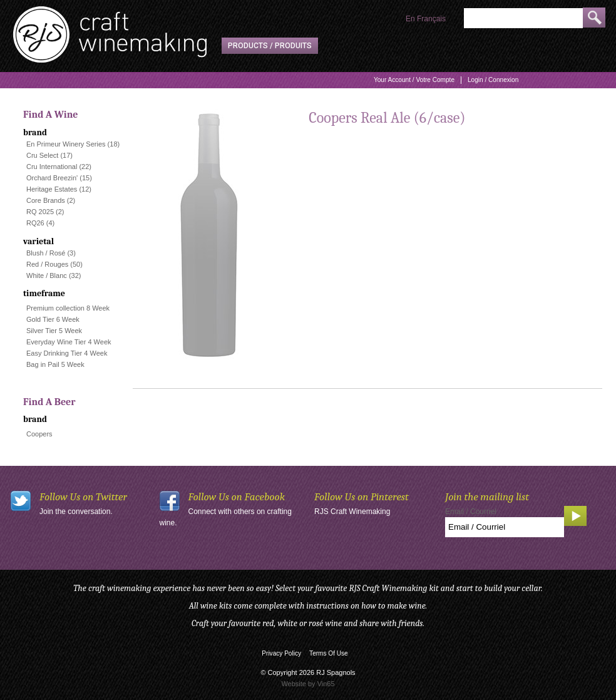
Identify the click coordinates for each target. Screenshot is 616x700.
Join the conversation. (76, 512)
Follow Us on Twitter (83, 497)
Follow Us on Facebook (237, 497)
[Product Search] (523, 18)
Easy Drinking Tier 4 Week (67, 353)
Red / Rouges (47, 264)
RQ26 (35, 223)
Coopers (39, 434)
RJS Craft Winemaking (352, 512)
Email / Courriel (471, 512)
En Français (426, 19)
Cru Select (42, 155)
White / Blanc (47, 275)
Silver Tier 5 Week (54, 331)
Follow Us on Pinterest (362, 497)
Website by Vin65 (308, 684)
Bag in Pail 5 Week (55, 364)
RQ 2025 (40, 212)
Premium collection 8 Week (68, 308)
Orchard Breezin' (52, 178)
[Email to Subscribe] (505, 527)
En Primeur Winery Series (66, 144)
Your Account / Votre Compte (414, 80)
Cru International (52, 167)
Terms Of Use (329, 653)
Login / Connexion (493, 80)
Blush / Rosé (46, 253)
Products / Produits (270, 46)
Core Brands (46, 200)
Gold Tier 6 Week (53, 319)
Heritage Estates (52, 189)
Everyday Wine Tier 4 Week (69, 342)
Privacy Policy (281, 653)
